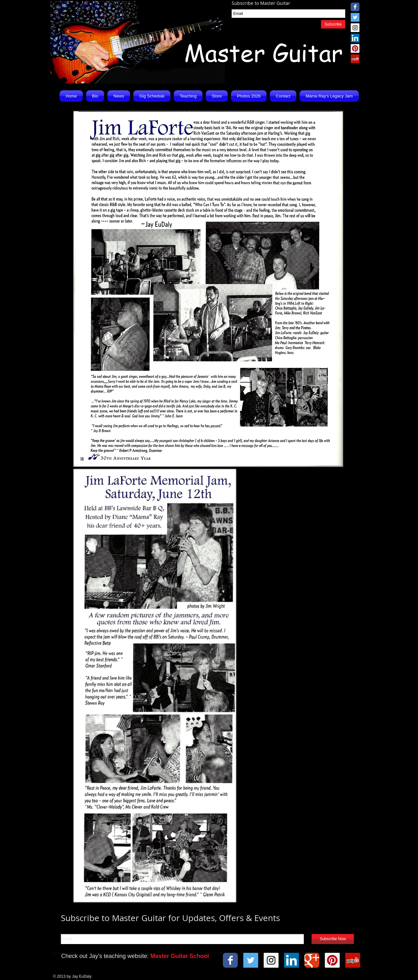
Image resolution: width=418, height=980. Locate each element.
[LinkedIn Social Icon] (355, 38)
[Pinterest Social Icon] (355, 48)
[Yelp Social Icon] (355, 59)
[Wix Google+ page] (312, 960)
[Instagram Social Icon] (355, 28)
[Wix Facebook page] (355, 7)
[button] (119, 96)
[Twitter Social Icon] (355, 17)
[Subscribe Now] (333, 939)
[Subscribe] (333, 24)
